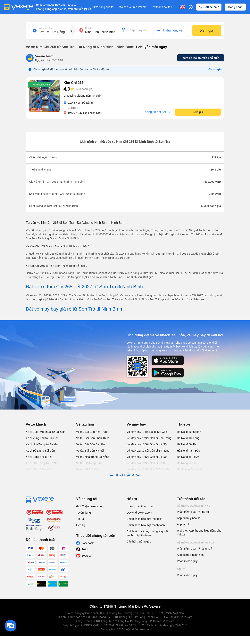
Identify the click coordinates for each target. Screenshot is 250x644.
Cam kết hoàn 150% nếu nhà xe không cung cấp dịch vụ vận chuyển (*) (61, 7)
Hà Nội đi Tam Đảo (188, 451)
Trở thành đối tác (163, 7)
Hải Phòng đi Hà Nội (189, 469)
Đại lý (181, 569)
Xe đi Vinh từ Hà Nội (38, 469)
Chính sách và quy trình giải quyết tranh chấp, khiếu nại (147, 533)
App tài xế (183, 524)
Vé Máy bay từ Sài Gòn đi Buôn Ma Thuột (148, 471)
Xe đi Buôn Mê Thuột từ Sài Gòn (46, 432)
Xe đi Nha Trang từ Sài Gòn (43, 444)
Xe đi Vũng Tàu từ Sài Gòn (42, 438)
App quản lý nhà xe (189, 518)
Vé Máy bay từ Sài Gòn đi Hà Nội (147, 444)
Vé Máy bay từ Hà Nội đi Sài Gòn (147, 432)
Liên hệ (81, 525)
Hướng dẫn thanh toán (140, 506)
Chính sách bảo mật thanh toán (146, 525)
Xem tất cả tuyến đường (125, 475)
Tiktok (85, 549)
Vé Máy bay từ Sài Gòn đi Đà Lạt (147, 457)
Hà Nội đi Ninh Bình (189, 432)
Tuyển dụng (83, 513)
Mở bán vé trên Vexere (133, 7)
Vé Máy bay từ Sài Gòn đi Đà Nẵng (148, 451)
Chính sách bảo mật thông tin (144, 519)
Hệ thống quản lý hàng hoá (196, 543)
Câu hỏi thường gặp (139, 542)
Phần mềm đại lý (187, 561)
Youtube (87, 556)
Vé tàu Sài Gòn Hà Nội (90, 451)
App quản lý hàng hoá (190, 555)
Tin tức (80, 519)
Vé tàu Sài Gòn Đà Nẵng (91, 444)
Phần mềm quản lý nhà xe (193, 512)
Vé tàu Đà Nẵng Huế (89, 463)
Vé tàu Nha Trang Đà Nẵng (93, 457)
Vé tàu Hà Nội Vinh (88, 469)
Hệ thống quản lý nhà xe (194, 506)
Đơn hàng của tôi (104, 7)
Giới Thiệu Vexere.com (90, 506)
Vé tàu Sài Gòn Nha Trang (92, 432)
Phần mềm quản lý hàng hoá (195, 549)
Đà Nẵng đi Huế (187, 463)
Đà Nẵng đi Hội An (188, 457)
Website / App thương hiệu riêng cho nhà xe (199, 533)
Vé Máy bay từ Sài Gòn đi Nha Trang (149, 438)
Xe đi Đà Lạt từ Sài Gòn (40, 451)
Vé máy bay (136, 424)
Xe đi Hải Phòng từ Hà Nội (42, 463)
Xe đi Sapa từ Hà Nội (39, 457)
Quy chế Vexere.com (139, 513)
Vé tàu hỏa (85, 424)
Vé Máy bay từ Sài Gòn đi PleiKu (146, 463)
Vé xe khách (36, 424)
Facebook (88, 543)
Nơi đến (89, 28)
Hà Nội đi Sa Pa (187, 444)
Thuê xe (184, 424)
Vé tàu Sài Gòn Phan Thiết (92, 438)
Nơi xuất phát (45, 28)
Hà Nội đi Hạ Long (188, 438)
